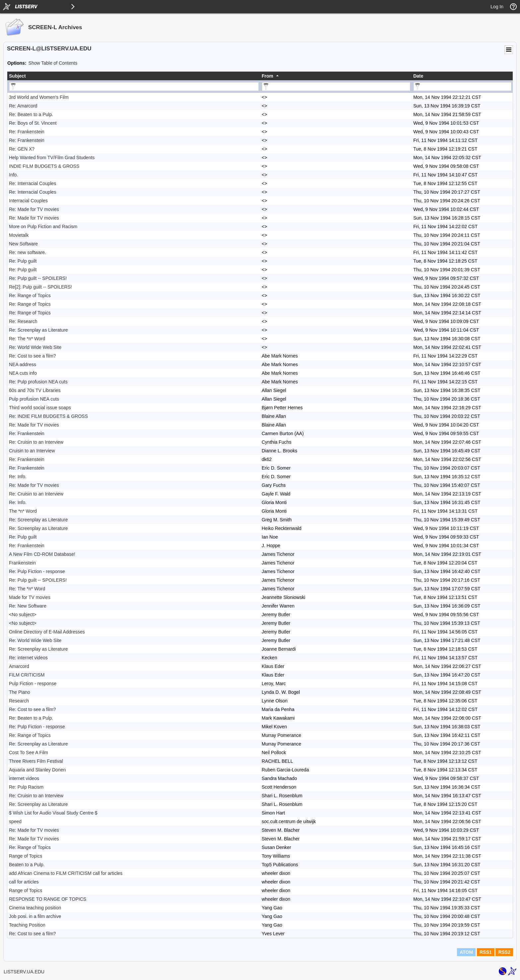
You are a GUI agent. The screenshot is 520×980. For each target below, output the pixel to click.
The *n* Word (23, 511)
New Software (23, 244)
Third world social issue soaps (40, 408)
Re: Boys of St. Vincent (33, 123)
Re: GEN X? (22, 149)
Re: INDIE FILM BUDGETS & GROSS (48, 416)
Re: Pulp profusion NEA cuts (38, 382)
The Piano (20, 692)
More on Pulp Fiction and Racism (43, 227)
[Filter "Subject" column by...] (134, 87)
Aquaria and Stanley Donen (37, 770)
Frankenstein (22, 563)
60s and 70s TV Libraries (35, 390)
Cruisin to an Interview (32, 451)
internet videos (24, 778)
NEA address (23, 364)
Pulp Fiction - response (33, 684)
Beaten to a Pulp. (27, 865)
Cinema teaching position (35, 908)
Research (19, 701)
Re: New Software (28, 606)
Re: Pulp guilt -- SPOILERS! (38, 278)
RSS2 (504, 952)
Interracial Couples (28, 201)
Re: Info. (18, 477)
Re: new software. (28, 252)
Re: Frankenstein (27, 132)
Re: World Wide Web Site (35, 347)
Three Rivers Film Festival (36, 761)
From (267, 76)
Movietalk (19, 235)
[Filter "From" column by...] (336, 87)
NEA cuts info (23, 373)
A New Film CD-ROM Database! (42, 554)
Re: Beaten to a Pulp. (31, 114)
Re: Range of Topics (30, 295)
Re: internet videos (28, 658)
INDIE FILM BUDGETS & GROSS (44, 166)
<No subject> (23, 615)
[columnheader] (134, 76)
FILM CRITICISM (27, 675)
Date (418, 76)
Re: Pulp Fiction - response (37, 571)
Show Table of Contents (53, 63)
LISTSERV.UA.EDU (24, 972)
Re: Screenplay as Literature (38, 330)
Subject (17, 76)
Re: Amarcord (23, 106)
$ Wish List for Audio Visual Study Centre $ (53, 813)
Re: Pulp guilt (23, 261)
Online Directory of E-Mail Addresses (47, 632)
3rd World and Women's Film (39, 97)
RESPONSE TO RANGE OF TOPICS (48, 899)
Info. (13, 175)
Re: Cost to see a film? (32, 356)
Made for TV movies (30, 597)
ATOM (466, 952)
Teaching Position (27, 925)
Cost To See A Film (29, 752)
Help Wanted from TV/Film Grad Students (52, 158)
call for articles (24, 882)
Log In (497, 7)
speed (15, 821)
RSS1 (486, 952)
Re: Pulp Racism (26, 787)
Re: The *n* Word (27, 339)
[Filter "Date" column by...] (462, 87)
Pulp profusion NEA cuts (34, 399)
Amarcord (19, 666)
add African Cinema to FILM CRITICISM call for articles (66, 873)
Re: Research (23, 321)
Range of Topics (26, 856)
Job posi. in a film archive (35, 916)
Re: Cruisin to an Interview (36, 442)
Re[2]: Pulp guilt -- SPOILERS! (40, 287)
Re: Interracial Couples (32, 183)
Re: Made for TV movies (34, 209)
